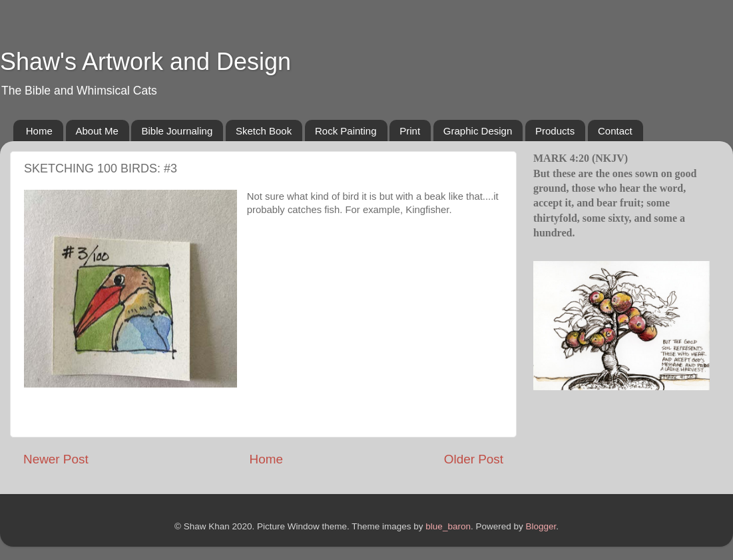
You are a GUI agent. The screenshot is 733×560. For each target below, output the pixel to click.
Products (555, 131)
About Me (97, 131)
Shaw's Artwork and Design (145, 62)
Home (39, 131)
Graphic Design (478, 131)
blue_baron (448, 526)
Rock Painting (346, 131)
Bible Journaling (177, 131)
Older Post (474, 459)
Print (410, 131)
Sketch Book (264, 131)
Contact (615, 131)
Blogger (541, 526)
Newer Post (56, 459)
